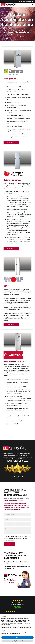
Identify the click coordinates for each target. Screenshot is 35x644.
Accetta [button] (17, 637)
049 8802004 (30, 1)
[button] (33, 616)
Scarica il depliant (11, 143)
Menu (33, 4)
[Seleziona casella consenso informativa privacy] (6, 536)
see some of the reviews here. (17, 604)
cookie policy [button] (7, 625)
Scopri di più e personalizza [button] (17, 641)
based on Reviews (17, 603)
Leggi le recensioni (18, 477)
